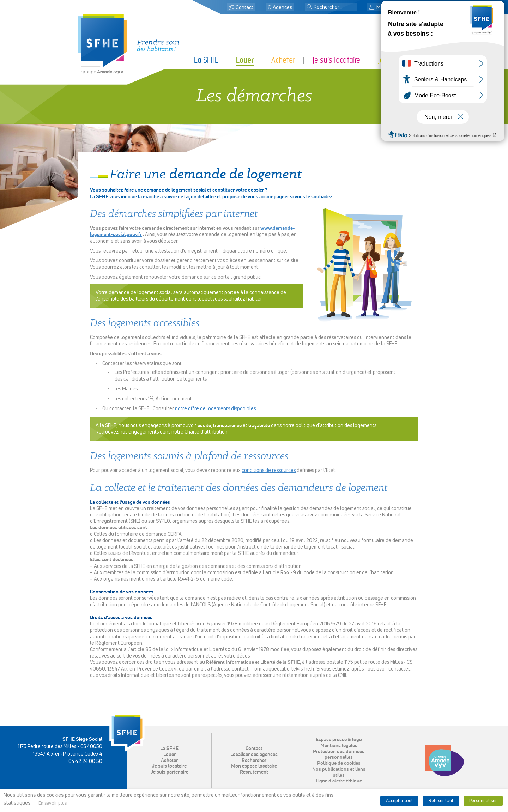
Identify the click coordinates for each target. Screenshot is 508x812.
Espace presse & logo (339, 740)
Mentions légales (339, 746)
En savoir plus (53, 803)
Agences (283, 8)
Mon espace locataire (397, 8)
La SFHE (206, 60)
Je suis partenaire (404, 60)
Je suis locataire (336, 60)
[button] (309, 7)
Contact (244, 8)
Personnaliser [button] (483, 801)
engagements (144, 432)
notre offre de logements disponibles (215, 409)
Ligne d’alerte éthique (339, 781)
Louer (245, 60)
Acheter (283, 60)
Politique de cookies (339, 763)
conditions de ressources (269, 471)
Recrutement (254, 772)
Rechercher (254, 761)
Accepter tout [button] (399, 801)
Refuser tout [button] (441, 801)
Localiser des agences (254, 755)
